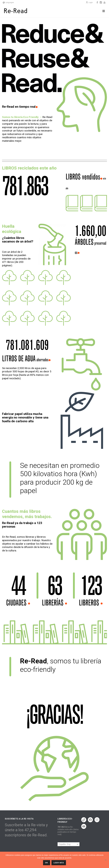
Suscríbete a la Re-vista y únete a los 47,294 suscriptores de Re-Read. (26, 830)
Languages (8, 2)
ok (47, 863)
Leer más (59, 863)
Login (89, 2)
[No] (106, 860)
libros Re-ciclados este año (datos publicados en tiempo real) (68, 831)
